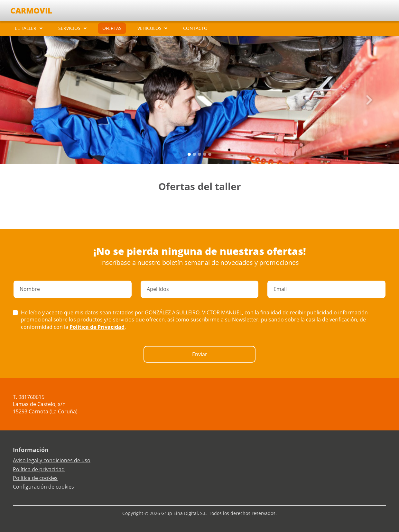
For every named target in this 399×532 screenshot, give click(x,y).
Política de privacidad (39, 469)
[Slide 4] (210, 154)
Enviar (200, 354)
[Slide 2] (199, 154)
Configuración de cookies (43, 487)
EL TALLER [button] (26, 28)
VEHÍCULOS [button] (149, 28)
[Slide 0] (189, 154)
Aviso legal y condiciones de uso (52, 460)
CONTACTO (195, 28)
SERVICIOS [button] (69, 28)
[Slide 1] (194, 154)
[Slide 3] (205, 154)
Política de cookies (35, 478)
